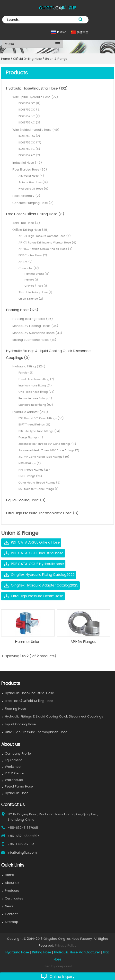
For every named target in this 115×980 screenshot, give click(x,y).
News (9, 906)
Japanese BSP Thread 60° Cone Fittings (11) (47, 444)
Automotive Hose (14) (33, 182)
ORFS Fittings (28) (30, 476)
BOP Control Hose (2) (33, 255)
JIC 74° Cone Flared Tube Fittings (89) (44, 457)
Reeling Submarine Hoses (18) (34, 340)
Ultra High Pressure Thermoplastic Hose (36, 732)
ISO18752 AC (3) (29, 123)
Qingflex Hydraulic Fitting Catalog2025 (43, 575)
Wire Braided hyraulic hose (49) (36, 130)
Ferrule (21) (26, 373)
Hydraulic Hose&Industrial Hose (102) (37, 89)
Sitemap (12, 922)
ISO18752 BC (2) (29, 116)
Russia (62, 32)
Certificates (14, 899)
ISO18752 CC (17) (30, 143)
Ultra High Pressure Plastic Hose (37, 596)
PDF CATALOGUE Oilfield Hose (35, 543)
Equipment (13, 760)
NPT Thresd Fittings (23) (34, 470)
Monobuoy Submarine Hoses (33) (37, 333)
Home (9, 875)
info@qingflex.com (22, 853)
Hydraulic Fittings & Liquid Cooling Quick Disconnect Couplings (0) (49, 354)
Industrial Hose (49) (27, 163)
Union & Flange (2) (31, 299)
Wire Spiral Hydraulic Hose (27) (35, 97)
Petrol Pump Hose (19, 787)
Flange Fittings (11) (31, 438)
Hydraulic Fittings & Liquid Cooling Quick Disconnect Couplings (54, 717)
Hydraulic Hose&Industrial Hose (29, 693)
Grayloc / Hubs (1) (36, 286)
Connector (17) (29, 268)
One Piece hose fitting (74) (36, 392)
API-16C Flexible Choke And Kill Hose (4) (45, 249)
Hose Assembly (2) (26, 196)
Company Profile (18, 754)
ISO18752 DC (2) (29, 136)
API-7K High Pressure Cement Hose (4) (45, 236)
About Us (12, 883)
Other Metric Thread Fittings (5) (40, 483)
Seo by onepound (58, 966)
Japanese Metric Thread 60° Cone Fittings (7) (49, 450)
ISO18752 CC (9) (30, 110)
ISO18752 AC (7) (29, 155)
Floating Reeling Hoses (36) (33, 319)
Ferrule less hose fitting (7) (36, 379)
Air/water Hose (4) (31, 176)
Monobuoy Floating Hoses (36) (35, 326)
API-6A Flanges (83, 642)
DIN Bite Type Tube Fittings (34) (39, 431)
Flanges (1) (31, 280)
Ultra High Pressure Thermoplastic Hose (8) (42, 513)
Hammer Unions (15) (37, 274)
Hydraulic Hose (17, 793)
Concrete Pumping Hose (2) (33, 203)
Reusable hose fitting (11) (35, 399)
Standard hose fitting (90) (36, 405)
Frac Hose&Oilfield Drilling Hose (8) (35, 214)
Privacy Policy (66, 946)
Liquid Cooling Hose (20, 724)
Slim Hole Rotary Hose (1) (35, 292)
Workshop (13, 767)
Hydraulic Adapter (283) (30, 412)
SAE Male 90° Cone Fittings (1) (39, 489)
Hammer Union (28, 642)
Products (12, 891)
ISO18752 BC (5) (29, 149)
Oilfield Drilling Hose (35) (31, 230)
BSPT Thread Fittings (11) (34, 425)
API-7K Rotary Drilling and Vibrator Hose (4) (47, 243)
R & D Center (15, 773)
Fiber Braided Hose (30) (30, 170)
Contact (11, 914)
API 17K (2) (26, 262)
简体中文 (83, 32)
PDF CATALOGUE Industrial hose (37, 553)
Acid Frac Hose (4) (26, 223)
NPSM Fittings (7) (30, 463)
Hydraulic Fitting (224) (29, 366)
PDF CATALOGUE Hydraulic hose (37, 564)
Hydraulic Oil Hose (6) (33, 189)
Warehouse (14, 780)
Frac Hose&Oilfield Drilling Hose (29, 701)
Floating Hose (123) (22, 310)
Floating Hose (15, 709)
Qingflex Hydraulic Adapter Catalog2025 (45, 586)
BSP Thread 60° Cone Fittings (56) (41, 418)
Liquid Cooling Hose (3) (26, 500)
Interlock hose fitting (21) (35, 386)
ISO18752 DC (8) (29, 103)
